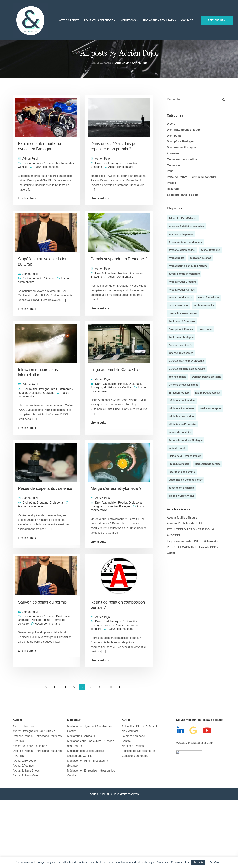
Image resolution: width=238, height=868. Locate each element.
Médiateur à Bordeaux (81, 736)
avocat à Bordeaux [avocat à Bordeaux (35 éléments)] (209, 298)
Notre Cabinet (69, 20)
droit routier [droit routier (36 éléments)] (206, 329)
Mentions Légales (133, 746)
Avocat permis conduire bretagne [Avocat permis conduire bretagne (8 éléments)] (188, 266)
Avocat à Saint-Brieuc (26, 771)
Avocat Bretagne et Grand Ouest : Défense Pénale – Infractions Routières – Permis (37, 736)
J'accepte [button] (198, 862)
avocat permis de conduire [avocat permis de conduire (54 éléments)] (184, 274)
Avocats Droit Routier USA (185, 524)
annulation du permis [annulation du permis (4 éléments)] (181, 234)
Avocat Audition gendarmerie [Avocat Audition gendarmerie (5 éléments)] (186, 242)
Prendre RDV (217, 20)
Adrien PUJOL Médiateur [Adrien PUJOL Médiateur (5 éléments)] (183, 218)
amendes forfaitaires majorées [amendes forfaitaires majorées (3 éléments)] (186, 226)
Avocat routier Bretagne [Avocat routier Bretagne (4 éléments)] (183, 282)
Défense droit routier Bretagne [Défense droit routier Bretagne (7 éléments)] (186, 361)
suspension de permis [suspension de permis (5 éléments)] (182, 488)
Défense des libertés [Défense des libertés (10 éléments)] (181, 345)
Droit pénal (57, 503)
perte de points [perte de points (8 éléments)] (177, 448)
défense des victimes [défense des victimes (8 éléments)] (181, 353)
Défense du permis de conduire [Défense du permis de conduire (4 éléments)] (187, 369)
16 (111, 687)
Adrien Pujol (30, 159)
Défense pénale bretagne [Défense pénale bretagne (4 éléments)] (207, 377)
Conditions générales (135, 756)
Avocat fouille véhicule (182, 518)
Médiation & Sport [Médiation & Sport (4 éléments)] (210, 408)
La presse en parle (133, 736)
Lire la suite (26, 199)
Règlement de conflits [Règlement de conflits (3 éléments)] (208, 464)
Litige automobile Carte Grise (116, 369)
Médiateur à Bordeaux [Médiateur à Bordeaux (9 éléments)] (181, 408)
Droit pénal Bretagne (108, 163)
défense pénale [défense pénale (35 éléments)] (177, 377)
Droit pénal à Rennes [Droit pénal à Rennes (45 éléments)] (181, 329)
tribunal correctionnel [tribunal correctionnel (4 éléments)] (181, 496)
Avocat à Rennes (23, 726)
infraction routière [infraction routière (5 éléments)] (179, 393)
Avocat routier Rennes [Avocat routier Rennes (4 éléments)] (182, 290)
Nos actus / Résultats (158, 20)
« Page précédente (46, 687)
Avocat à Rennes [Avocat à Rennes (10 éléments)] (178, 305)
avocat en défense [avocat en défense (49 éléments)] (200, 258)
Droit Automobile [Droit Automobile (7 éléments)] (204, 305)
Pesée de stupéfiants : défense (45, 488)
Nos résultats (130, 731)
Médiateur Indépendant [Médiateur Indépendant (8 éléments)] (182, 401)
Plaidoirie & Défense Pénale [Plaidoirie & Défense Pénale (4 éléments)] (185, 456)
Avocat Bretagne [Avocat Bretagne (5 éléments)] (210, 250)
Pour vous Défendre (99, 20)
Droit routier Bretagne (36, 389)
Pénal (171, 171)
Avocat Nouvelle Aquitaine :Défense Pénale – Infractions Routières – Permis (37, 751)
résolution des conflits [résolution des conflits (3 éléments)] (182, 472)
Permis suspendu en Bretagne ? (119, 259)
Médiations (128, 20)
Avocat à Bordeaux (25, 761)
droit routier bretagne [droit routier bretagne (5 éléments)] (181, 337)
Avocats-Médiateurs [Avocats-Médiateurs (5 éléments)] (180, 298)
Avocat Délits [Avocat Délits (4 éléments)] (176, 258)
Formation (174, 153)
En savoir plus (180, 862)
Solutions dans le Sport (183, 195)
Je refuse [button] (215, 862)
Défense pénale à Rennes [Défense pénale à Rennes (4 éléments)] (183, 385)
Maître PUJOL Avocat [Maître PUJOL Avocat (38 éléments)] (208, 393)
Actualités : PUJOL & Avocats (140, 726)
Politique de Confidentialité (138, 751)
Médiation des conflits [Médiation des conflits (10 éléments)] (181, 416)
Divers (171, 124)
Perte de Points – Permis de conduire (192, 177)
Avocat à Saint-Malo (25, 775)
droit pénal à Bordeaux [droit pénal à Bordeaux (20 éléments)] (182, 321)
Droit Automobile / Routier (38, 163)
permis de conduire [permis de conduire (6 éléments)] (180, 432)
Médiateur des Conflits (118, 387)
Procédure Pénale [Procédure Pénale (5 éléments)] (179, 464)
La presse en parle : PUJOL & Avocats (192, 541)
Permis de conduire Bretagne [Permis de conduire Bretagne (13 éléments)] (186, 440)
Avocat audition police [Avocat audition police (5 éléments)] (182, 250)
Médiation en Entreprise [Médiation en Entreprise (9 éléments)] (183, 424)
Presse (171, 183)
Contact (187, 20)
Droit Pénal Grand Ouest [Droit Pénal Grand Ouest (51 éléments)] (183, 313)
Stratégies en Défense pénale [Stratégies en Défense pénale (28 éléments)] (186, 480)
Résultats (173, 189)
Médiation (173, 165)
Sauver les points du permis (43, 602)
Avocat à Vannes (23, 766)
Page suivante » (120, 687)
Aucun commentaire (46, 167)
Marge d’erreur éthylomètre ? (116, 488)
